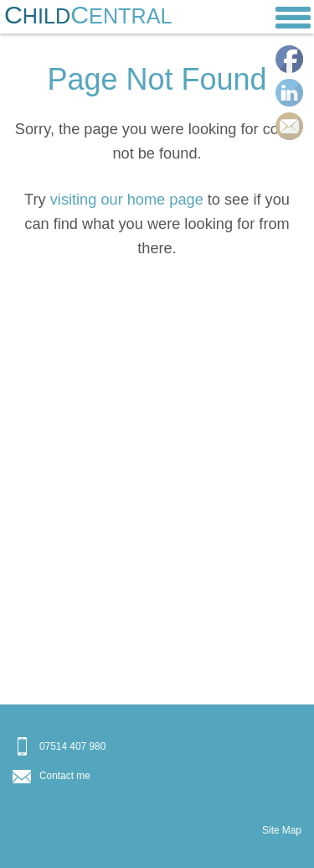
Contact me (65, 776)
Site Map (282, 830)
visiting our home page (127, 200)
